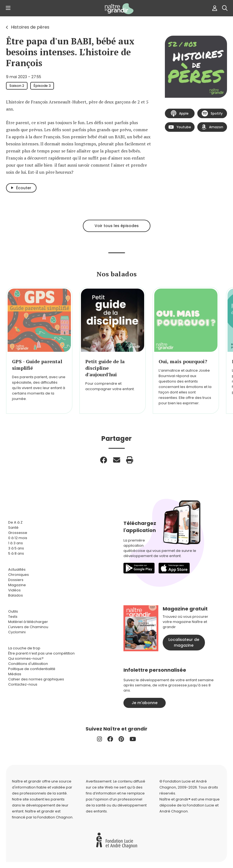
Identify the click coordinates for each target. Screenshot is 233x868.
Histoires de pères (30, 27)
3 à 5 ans (16, 548)
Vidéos (14, 590)
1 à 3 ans (16, 543)
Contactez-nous (23, 684)
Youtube (180, 127)
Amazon (212, 127)
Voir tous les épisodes (117, 226)
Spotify (212, 114)
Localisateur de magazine (184, 642)
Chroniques (19, 575)
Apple (180, 113)
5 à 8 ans (16, 553)
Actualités (17, 569)
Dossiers (16, 580)
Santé (13, 528)
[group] (39, 350)
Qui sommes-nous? (26, 658)
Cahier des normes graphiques (36, 679)
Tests (13, 617)
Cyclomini (17, 632)
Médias (15, 674)
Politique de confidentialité (32, 669)
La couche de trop (24, 648)
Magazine (17, 585)
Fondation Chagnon (55, 817)
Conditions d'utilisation (28, 664)
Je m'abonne (145, 703)
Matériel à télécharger (28, 622)
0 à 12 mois (18, 538)
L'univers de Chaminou (28, 627)
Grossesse (18, 533)
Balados (16, 595)
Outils (13, 611)
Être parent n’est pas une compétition (41, 653)
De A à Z (15, 522)
